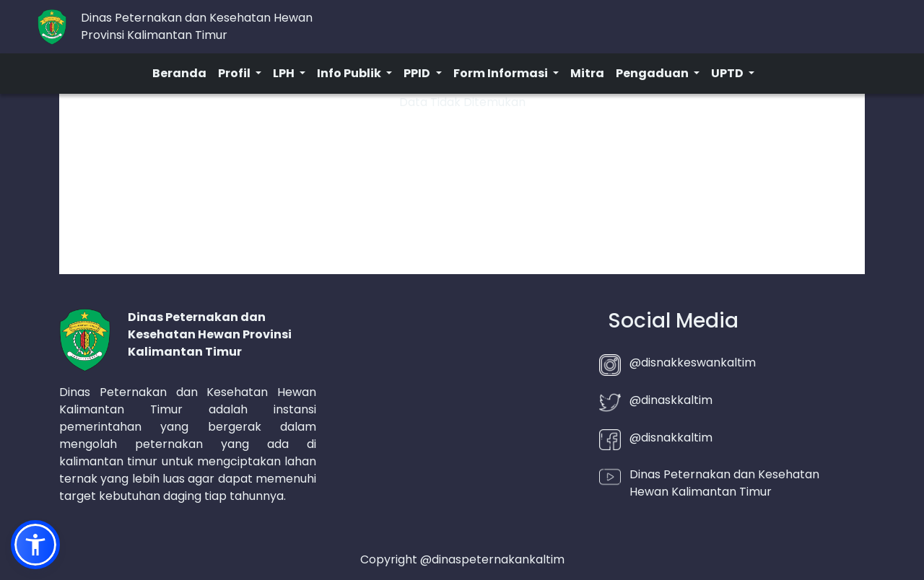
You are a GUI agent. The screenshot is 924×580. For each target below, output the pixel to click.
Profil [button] (235, 73)
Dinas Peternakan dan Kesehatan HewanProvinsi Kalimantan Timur (197, 26)
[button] (35, 545)
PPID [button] (418, 73)
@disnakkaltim (671, 438)
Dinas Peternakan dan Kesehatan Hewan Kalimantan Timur (724, 483)
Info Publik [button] (350, 73)
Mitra (587, 73)
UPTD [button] (728, 73)
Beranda (179, 73)
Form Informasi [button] (502, 73)
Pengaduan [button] (653, 73)
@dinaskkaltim (671, 400)
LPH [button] (285, 73)
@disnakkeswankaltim (693, 362)
